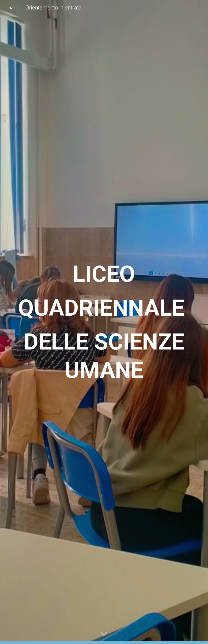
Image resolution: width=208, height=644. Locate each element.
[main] (104, 322)
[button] (104, 634)
